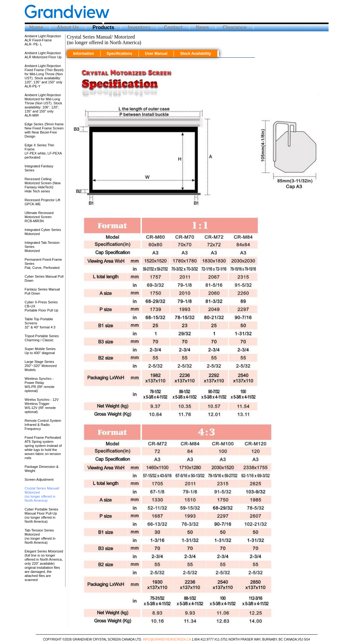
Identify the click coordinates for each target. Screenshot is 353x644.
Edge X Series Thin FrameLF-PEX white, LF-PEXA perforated (43, 151)
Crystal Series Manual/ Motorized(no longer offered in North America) (42, 494)
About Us (68, 27)
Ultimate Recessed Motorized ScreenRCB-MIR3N (39, 217)
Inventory (139, 27)
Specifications (119, 54)
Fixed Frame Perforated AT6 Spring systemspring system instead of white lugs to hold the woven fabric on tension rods (43, 448)
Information (84, 54)
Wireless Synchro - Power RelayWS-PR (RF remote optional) (40, 385)
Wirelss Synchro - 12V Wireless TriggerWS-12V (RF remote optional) (42, 406)
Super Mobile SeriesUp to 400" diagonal (40, 351)
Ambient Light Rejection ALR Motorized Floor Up (43, 55)
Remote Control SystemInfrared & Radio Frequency (43, 425)
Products (103, 27)
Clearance (235, 27)
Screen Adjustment (39, 479)
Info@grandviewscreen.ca (167, 639)
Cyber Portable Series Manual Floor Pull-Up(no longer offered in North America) (42, 515)
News (203, 27)
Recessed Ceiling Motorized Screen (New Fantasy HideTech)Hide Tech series (43, 185)
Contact (173, 27)
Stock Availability (195, 54)
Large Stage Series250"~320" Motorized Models (41, 366)
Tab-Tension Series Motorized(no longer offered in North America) (40, 536)
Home (36, 27)
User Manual (156, 54)
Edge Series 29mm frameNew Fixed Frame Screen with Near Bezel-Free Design (44, 130)
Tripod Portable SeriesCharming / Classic (42, 338)
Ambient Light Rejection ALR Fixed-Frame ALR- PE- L (43, 40)
